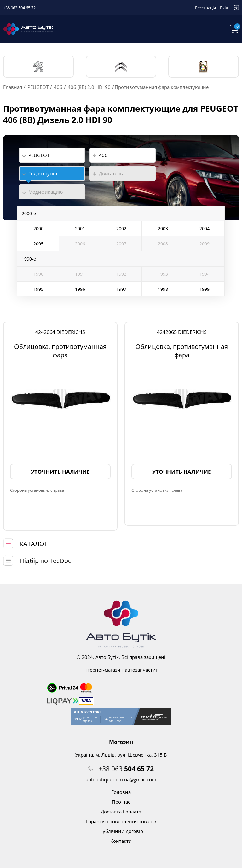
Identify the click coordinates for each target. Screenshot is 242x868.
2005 (38, 244)
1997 (121, 289)
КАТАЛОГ (34, 544)
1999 (205, 289)
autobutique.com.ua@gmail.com (121, 779)
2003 (163, 229)
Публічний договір (121, 831)
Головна (121, 792)
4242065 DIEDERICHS (182, 332)
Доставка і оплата (121, 812)
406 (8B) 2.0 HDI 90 (89, 87)
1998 (163, 289)
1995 (38, 289)
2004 (205, 229)
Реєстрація (205, 8)
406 (58, 87)
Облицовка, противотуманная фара (60, 351)
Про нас (121, 802)
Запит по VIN (174, 29)
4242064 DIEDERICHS (60, 332)
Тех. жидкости (203, 67)
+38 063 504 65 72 (19, 8)
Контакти (121, 841)
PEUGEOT (39, 67)
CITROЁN (121, 67)
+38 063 (126, 769)
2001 (80, 229)
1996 (80, 289)
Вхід (224, 8)
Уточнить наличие (60, 472)
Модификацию (46, 192)
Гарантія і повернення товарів (121, 821)
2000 (38, 229)
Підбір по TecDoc (45, 561)
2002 (121, 229)
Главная (13, 87)
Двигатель (111, 173)
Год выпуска (43, 173)
